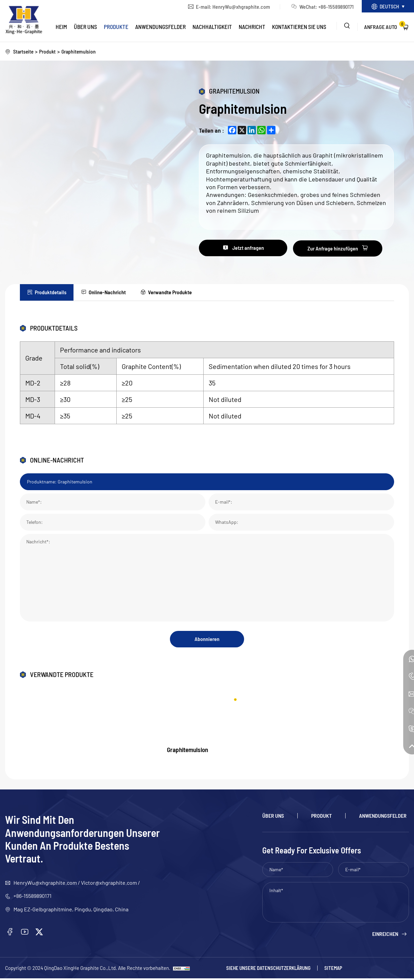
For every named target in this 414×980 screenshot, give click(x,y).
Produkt (48, 51)
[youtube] (25, 934)
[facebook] (10, 934)
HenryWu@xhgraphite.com (238, 7)
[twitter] (40, 934)
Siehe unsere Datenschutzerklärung (268, 969)
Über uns (85, 27)
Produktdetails (52, 292)
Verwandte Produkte (176, 292)
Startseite (24, 51)
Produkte (116, 27)
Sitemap (333, 969)
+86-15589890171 (332, 7)
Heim (61, 27)
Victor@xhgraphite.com (109, 884)
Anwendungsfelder (160, 27)
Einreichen (385, 935)
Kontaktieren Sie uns (299, 27)
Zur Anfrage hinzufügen (341, 248)
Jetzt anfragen (252, 248)
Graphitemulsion (80, 51)
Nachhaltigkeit (212, 27)
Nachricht (252, 27)
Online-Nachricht (111, 292)
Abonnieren (207, 640)
